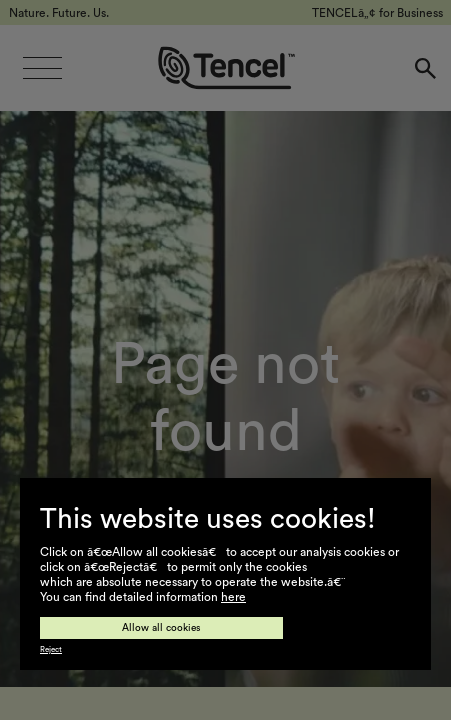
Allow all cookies (161, 628)
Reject (51, 650)
